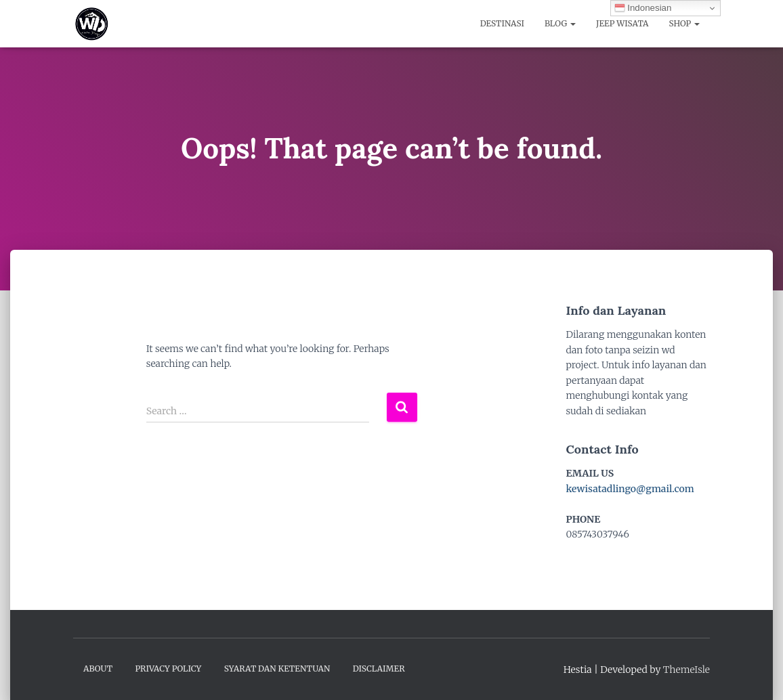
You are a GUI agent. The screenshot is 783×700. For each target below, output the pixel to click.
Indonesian (643, 8)
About (98, 669)
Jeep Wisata (622, 23)
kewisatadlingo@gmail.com (630, 489)
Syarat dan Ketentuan (277, 669)
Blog (560, 23)
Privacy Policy (168, 669)
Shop (684, 23)
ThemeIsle (686, 670)
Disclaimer (379, 669)
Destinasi (502, 23)
